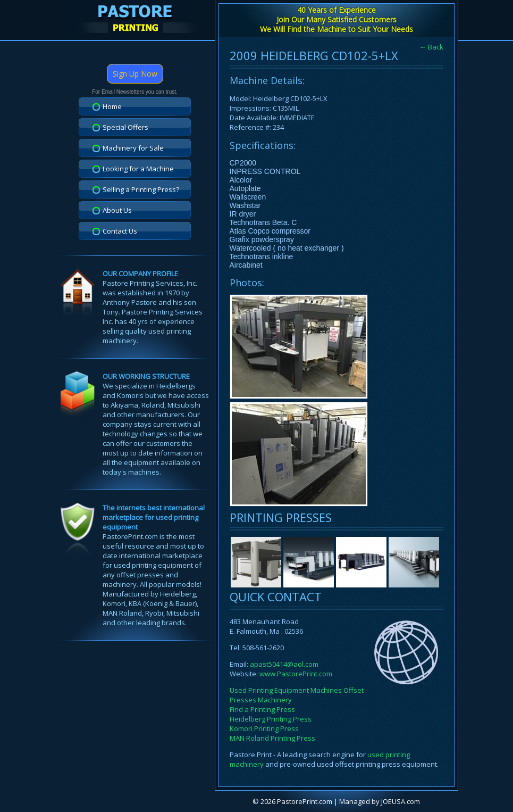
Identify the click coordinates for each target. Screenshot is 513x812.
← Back (431, 47)
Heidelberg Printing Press (271, 719)
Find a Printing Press (262, 709)
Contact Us (120, 231)
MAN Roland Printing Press (272, 738)
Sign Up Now (135, 74)
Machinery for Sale (133, 148)
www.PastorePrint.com (296, 674)
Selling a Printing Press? (141, 189)
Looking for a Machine (138, 169)
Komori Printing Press (264, 728)
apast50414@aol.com (284, 664)
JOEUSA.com (401, 801)
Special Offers (125, 127)
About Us (117, 210)
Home (112, 106)
